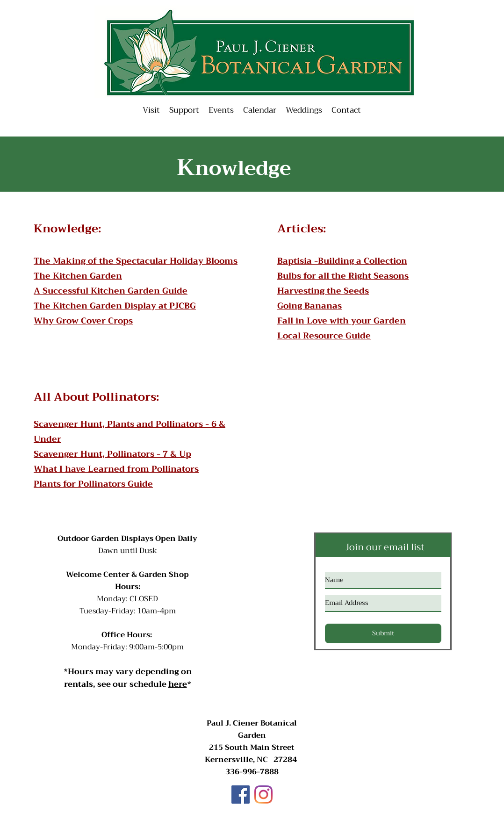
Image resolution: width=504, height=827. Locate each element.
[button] (221, 110)
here (178, 684)
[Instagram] (263, 795)
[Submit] (383, 633)
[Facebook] (241, 795)
